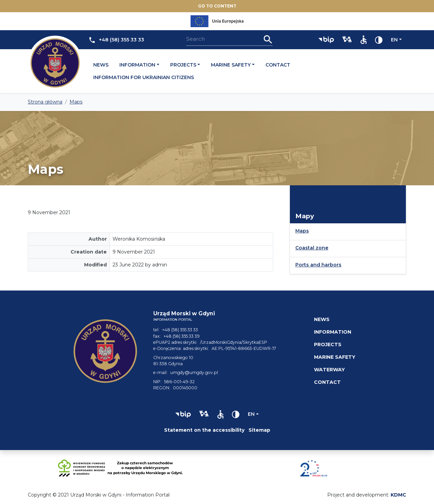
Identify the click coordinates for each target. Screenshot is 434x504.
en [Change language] (394, 40)
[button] (326, 40)
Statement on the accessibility (204, 430)
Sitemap (259, 430)
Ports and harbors (318, 265)
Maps (302, 231)
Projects (183, 65)
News (101, 65)
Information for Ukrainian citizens (144, 77)
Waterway (329, 370)
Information (137, 65)
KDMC (398, 495)
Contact (278, 65)
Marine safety (231, 65)
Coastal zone (312, 248)
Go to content (217, 6)
